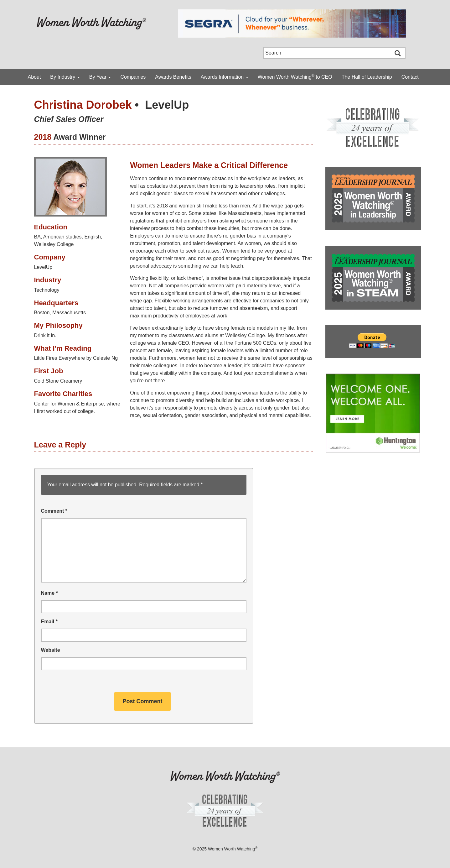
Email (49, 622)
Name (49, 593)
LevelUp (167, 105)
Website (51, 650)
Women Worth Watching (232, 849)
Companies (133, 77)
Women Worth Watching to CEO (295, 76)
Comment (54, 511)
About (34, 77)
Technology (47, 290)
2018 (43, 137)
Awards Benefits (173, 77)
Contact (410, 77)
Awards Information (225, 77)
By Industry (65, 77)
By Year (100, 77)
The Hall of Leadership (367, 77)
